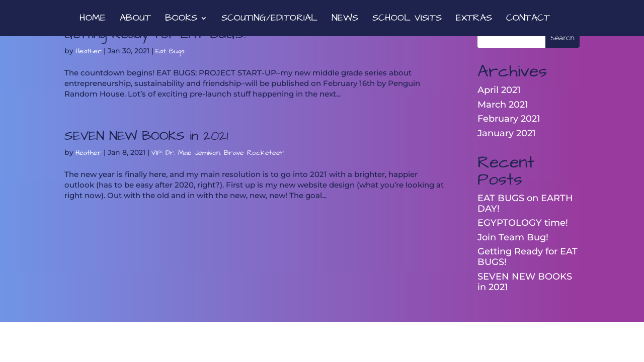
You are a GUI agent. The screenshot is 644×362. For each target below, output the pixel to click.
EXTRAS (474, 20)
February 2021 (509, 119)
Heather (89, 51)
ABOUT (135, 20)
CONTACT (528, 20)
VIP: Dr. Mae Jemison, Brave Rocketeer (218, 153)
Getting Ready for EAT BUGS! (528, 257)
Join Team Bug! (513, 237)
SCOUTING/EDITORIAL (269, 20)
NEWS (345, 20)
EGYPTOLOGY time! (523, 223)
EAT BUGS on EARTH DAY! (525, 203)
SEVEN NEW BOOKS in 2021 (146, 136)
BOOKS (181, 20)
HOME (93, 20)
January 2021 (507, 133)
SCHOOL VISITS (407, 20)
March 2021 (503, 105)
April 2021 (499, 90)
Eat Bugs (170, 51)
